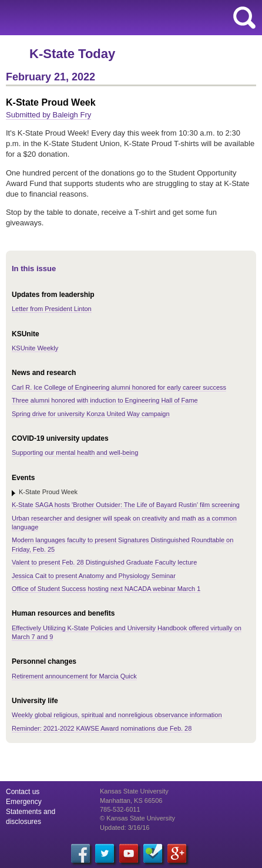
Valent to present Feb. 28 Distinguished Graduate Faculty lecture (104, 562)
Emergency (24, 802)
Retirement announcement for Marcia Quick (74, 676)
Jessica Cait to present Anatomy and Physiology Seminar (94, 576)
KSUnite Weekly (35, 348)
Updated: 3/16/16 (125, 828)
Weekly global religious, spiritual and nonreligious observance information (117, 715)
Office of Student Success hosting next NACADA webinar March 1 (106, 589)
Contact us (23, 792)
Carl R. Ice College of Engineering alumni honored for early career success (119, 387)
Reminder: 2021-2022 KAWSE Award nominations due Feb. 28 (102, 728)
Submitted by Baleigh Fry (48, 115)
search (244, 18)
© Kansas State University (137, 818)
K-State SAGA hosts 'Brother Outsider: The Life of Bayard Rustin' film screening (126, 505)
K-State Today (72, 54)
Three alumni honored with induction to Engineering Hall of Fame (105, 400)
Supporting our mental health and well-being (75, 452)
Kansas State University (107, 18)
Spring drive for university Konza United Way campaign (91, 414)
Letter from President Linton (52, 309)
